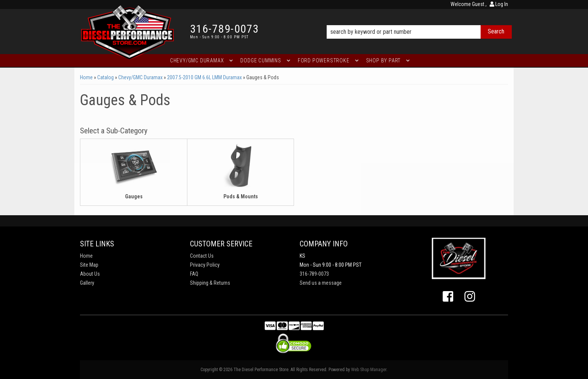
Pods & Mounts (241, 196)
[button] (419, 21)
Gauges (134, 196)
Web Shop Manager (369, 370)
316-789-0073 (314, 274)
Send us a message (321, 283)
